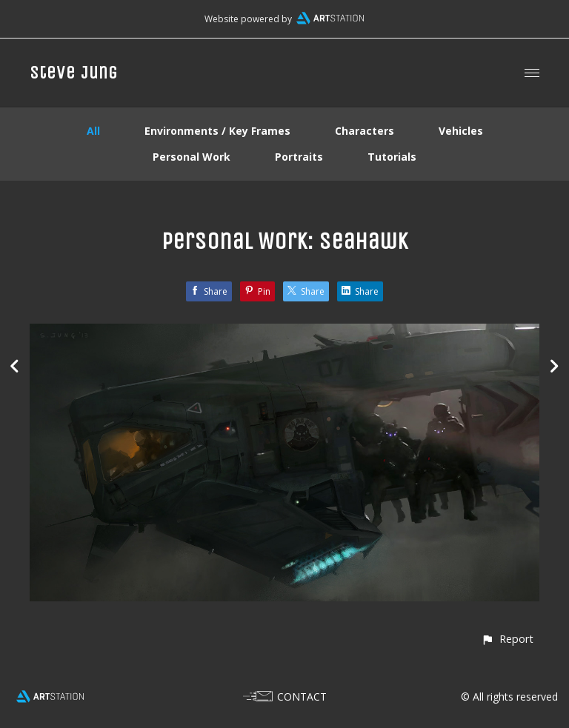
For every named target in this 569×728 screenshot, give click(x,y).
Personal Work (192, 157)
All (93, 131)
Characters (365, 131)
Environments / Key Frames (217, 131)
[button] (507, 639)
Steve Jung (74, 73)
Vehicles (461, 131)
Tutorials (392, 157)
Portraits (299, 157)
